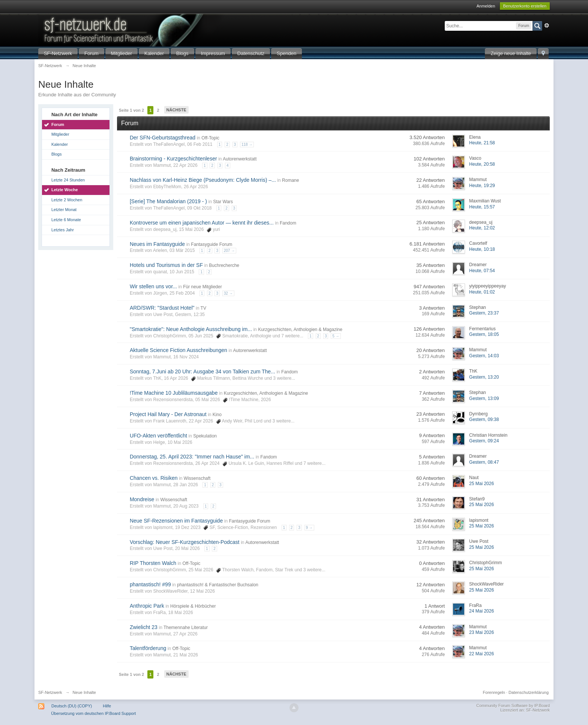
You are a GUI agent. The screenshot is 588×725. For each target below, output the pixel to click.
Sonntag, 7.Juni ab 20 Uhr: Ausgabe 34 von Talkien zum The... (202, 371)
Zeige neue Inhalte (511, 53)
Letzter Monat (64, 210)
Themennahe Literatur (186, 628)
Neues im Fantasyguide (157, 244)
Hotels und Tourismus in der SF (166, 265)
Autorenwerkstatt (240, 159)
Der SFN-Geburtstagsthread (163, 138)
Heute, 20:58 (482, 164)
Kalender (154, 53)
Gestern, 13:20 (484, 377)
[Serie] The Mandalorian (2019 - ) (168, 201)
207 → (229, 251)
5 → (336, 336)
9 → (309, 528)
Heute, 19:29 (482, 186)
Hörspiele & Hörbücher (193, 606)
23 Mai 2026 (481, 632)
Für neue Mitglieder (202, 287)
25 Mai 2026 (481, 484)
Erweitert (547, 25)
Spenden (286, 53)
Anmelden (486, 6)
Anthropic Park (147, 606)
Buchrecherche (224, 265)
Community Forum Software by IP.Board (513, 706)
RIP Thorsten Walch (153, 563)
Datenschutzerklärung (529, 692)
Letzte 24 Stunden (68, 180)
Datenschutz (251, 53)
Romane (290, 180)
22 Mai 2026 (481, 654)
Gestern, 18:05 (484, 334)
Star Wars (223, 202)
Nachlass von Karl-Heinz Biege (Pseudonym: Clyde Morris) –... (203, 180)
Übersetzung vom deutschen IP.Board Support (93, 713)
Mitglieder (121, 53)
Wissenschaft (197, 478)
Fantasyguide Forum (211, 244)
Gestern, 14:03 (484, 356)
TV (203, 308)
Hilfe (107, 706)
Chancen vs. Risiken (154, 478)
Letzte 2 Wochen (67, 200)
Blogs (182, 53)
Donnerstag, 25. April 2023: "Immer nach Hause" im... (192, 457)
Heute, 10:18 (482, 249)
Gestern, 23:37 (484, 313)
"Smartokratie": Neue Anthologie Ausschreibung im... (191, 329)
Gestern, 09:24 (484, 441)
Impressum (213, 53)
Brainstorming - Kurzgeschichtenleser (173, 159)
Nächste (176, 110)
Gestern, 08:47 (484, 462)
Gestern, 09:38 (484, 419)
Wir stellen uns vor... (153, 286)
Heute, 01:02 (482, 292)
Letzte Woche (65, 190)
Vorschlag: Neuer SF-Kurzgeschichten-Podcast (185, 542)
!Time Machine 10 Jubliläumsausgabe (174, 393)
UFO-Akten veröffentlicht (158, 436)
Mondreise (142, 499)
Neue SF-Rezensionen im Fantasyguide (176, 521)
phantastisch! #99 (150, 584)
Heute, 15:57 (482, 207)
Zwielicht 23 (144, 627)
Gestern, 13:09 (484, 398)
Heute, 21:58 (482, 143)
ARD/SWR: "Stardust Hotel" (162, 308)
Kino (217, 415)
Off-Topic (210, 138)
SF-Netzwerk (58, 53)
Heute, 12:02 (482, 228)
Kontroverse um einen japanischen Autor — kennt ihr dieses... (202, 223)
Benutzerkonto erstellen (525, 6)
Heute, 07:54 (482, 271)
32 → (228, 293)
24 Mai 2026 (481, 611)
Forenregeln (494, 692)
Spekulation (205, 436)
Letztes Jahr (63, 230)
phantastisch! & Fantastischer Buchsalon (218, 585)
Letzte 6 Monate (66, 220)
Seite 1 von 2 (131, 110)
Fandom (288, 223)
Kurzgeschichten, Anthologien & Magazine (300, 330)
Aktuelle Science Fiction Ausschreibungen (178, 350)
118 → (247, 145)
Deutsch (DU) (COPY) (72, 706)
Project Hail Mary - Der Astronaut (168, 414)
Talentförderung (148, 648)
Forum (91, 53)
